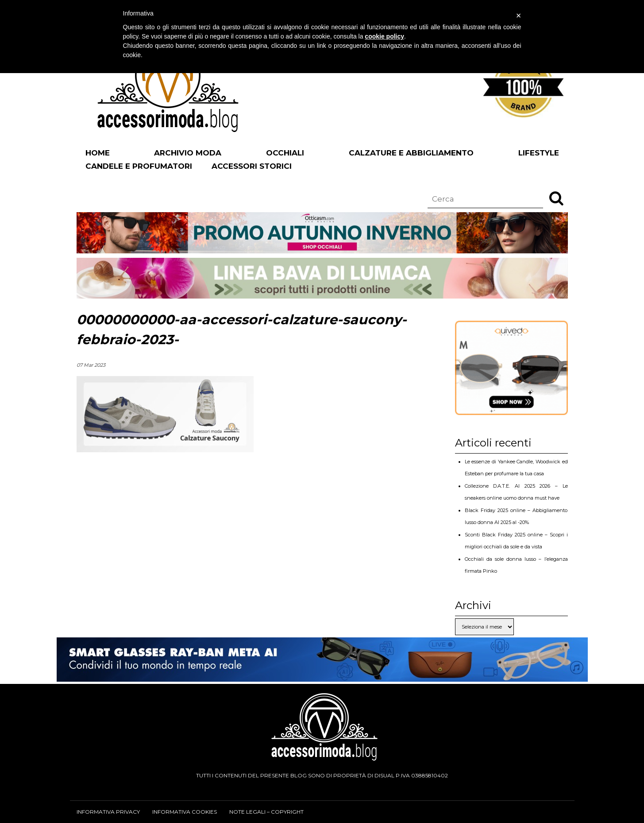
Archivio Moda (188, 153)
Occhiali (285, 153)
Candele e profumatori (139, 166)
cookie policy (384, 36)
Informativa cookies (185, 812)
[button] (556, 198)
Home (98, 153)
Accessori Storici (252, 166)
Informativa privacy (108, 812)
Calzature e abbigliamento (411, 153)
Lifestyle (539, 153)
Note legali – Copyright (266, 812)
